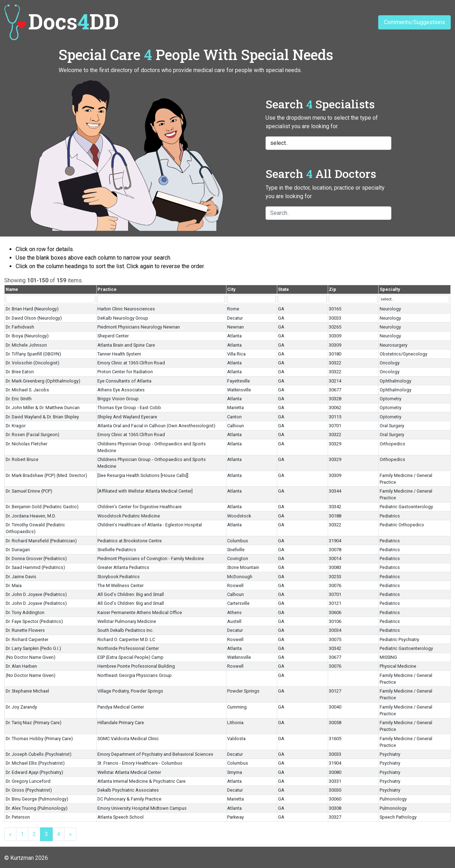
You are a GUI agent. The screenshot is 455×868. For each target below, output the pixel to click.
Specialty (390, 289)
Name (12, 289)
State (283, 289)
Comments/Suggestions (414, 22)
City (231, 289)
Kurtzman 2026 (29, 858)
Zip (333, 289)
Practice (107, 289)
